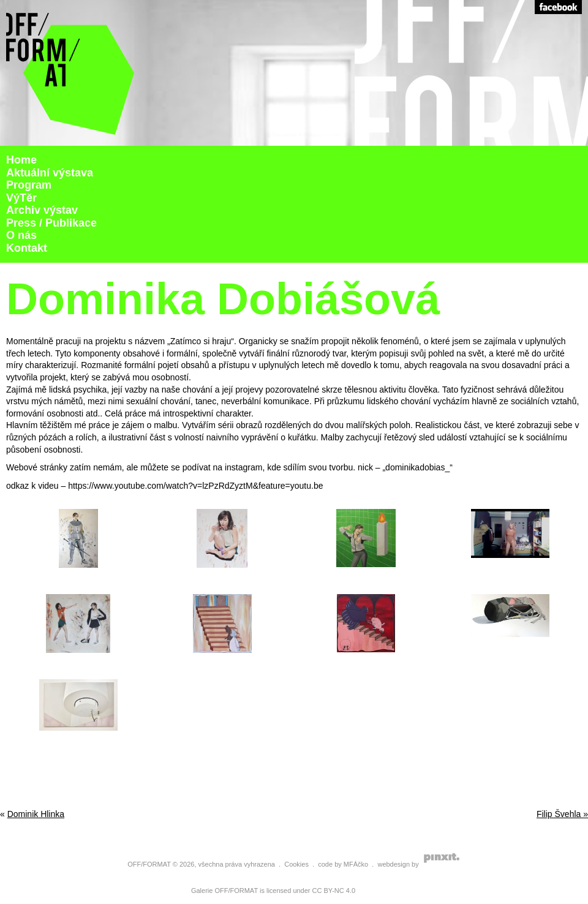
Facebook (558, 7)
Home (21, 160)
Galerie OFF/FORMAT (224, 891)
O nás (21, 235)
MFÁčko (356, 864)
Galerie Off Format (70, 73)
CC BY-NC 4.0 (334, 891)
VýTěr (21, 198)
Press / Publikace (51, 223)
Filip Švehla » (562, 814)
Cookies (296, 864)
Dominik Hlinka (36, 814)
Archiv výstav (42, 210)
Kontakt (27, 248)
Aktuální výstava (50, 173)
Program (29, 185)
